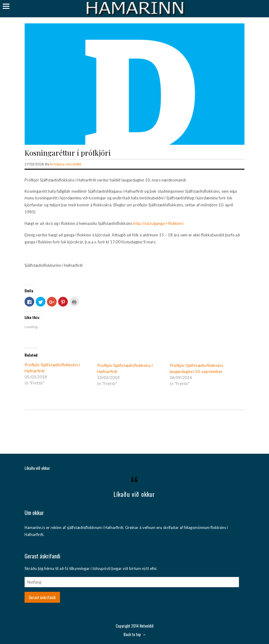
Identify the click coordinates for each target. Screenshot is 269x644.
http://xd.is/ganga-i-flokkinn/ (159, 223)
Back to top (134, 634)
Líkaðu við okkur (37, 468)
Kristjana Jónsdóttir (66, 164)
